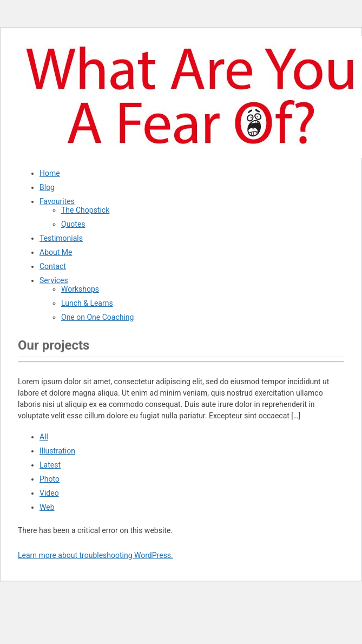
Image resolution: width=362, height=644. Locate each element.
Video (49, 493)
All (44, 437)
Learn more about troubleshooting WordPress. (96, 555)
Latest (50, 465)
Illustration (57, 451)
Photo (50, 479)
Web (47, 507)
